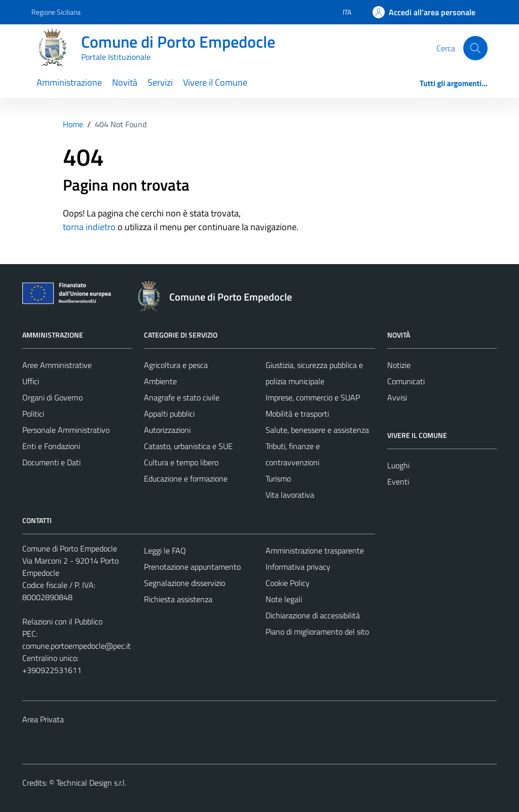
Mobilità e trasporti (297, 414)
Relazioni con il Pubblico (62, 621)
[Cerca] (475, 48)
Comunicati (406, 381)
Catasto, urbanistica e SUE (188, 446)
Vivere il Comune (215, 82)
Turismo (278, 478)
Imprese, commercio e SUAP (313, 397)
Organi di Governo (52, 397)
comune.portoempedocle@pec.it (77, 646)
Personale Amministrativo (66, 430)
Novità (125, 82)
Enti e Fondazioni (51, 446)
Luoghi (398, 465)
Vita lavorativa (290, 495)
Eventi (398, 482)
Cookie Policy (288, 583)
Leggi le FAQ (165, 550)
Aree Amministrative (57, 365)
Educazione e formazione (186, 478)
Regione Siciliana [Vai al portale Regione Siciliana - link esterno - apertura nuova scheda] (56, 12)
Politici (33, 414)
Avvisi (397, 397)
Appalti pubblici (169, 414)
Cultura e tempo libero (181, 462)
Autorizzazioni (167, 430)
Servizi (160, 82)
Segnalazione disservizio (184, 583)
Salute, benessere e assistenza (317, 430)
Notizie (399, 365)
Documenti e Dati (51, 462)
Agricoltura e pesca (176, 365)
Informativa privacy (298, 567)
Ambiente (160, 381)
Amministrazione (69, 82)
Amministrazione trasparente (315, 550)
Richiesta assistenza (178, 599)
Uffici (31, 381)
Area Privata (43, 719)
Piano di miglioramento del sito (317, 632)
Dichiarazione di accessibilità (313, 615)
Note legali (284, 599)
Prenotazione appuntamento (192, 567)
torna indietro (89, 227)
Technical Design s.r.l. (91, 783)
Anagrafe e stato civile (182, 397)
